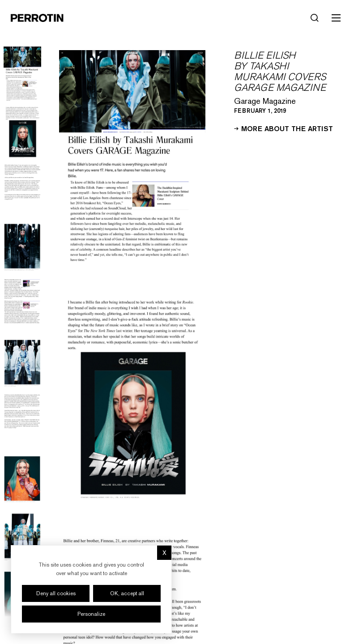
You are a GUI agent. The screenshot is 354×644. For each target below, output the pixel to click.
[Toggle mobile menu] (336, 18)
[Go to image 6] (22, 363)
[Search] (315, 18)
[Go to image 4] (22, 247)
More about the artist (284, 128)
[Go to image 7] (22, 421)
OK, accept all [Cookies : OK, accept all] (127, 593)
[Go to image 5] (22, 305)
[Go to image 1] (22, 74)
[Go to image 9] (22, 537)
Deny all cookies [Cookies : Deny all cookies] (56, 593)
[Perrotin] (37, 18)
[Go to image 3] (22, 190)
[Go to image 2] (22, 131)
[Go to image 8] (22, 479)
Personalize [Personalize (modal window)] (91, 614)
